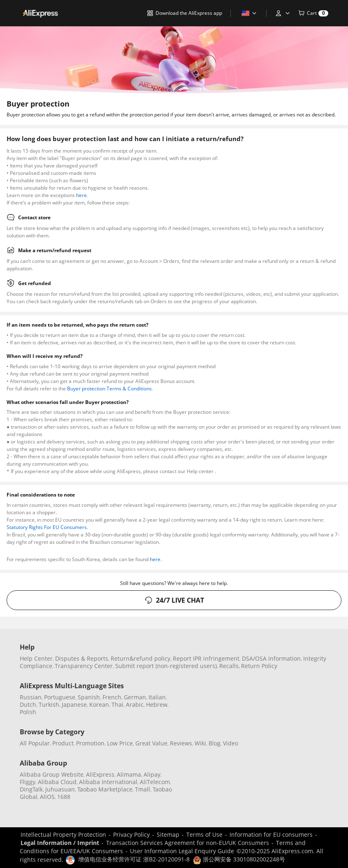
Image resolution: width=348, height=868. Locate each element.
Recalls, (230, 666)
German (135, 697)
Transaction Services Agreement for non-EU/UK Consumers (188, 843)
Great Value (151, 743)
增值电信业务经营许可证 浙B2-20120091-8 (134, 859)
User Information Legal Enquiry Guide (182, 851)
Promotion (90, 743)
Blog (215, 743)
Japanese (74, 704)
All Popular (35, 743)
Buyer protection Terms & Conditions (109, 389)
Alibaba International (108, 782)
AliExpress (100, 774)
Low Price (120, 743)
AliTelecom (155, 782)
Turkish (49, 704)
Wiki (200, 743)
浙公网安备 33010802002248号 (239, 859)
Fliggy (28, 782)
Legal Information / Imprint (60, 843)
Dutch (28, 704)
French (112, 697)
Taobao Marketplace (105, 789)
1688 (64, 797)
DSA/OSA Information (271, 658)
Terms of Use (204, 834)
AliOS (47, 797)
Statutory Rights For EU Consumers (47, 527)
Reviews (181, 743)
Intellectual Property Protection (63, 834)
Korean (99, 704)
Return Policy (259, 666)
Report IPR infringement (206, 658)
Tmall (143, 789)
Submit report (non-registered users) (166, 666)
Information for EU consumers (271, 834)
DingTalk (31, 789)
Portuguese (60, 697)
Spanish (89, 697)
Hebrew (157, 704)
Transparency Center (84, 666)
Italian (157, 697)
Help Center (36, 658)
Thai (117, 704)
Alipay (152, 774)
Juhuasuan (60, 789)
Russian (31, 697)
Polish (28, 712)
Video (231, 743)
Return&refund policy (140, 658)
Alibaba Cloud (57, 782)
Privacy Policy (131, 834)
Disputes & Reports (82, 658)
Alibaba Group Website (52, 774)
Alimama (129, 774)
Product (63, 743)
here (81, 195)
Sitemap (168, 834)
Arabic (135, 704)
